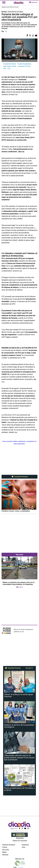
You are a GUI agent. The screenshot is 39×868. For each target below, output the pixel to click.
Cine (24, 847)
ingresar (33, 2)
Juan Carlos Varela (10, 66)
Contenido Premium (19, 477)
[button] (4, 573)
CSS (5, 69)
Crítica (5, 847)
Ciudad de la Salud (10, 64)
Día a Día (6, 850)
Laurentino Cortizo (24, 66)
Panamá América (9, 845)
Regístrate (20, 838)
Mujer (4, 852)
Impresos (25, 845)
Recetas (5, 855)
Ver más (29, 668)
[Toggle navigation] (4, 2)
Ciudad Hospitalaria (24, 64)
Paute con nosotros (20, 841)
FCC (9, 69)
